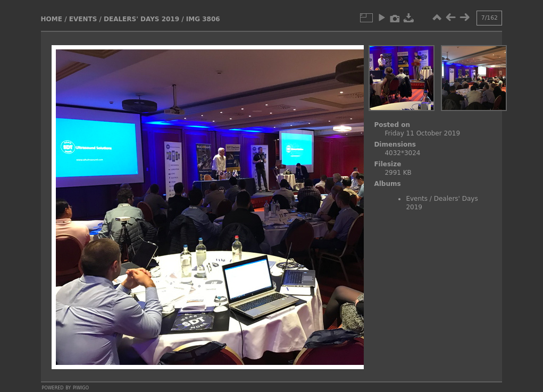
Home (52, 19)
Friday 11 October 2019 (422, 133)
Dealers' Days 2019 (141, 19)
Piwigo (81, 387)
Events (83, 19)
